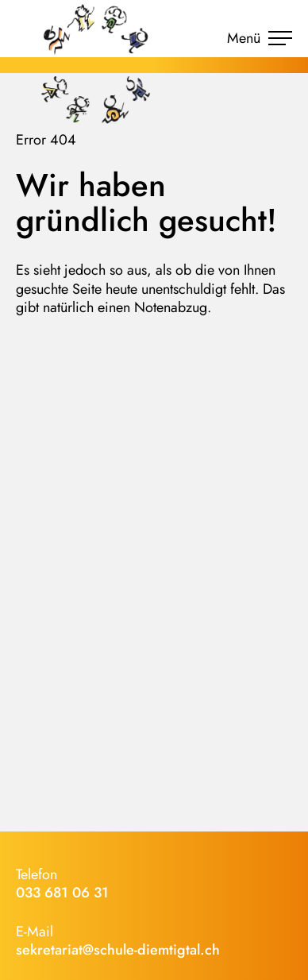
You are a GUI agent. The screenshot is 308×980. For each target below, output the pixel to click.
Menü (260, 38)
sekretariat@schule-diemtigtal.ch (118, 950)
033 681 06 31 (62, 893)
